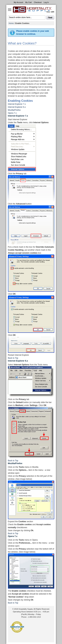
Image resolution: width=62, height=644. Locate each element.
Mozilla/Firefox (14, 110)
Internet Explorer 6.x (17, 107)
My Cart (29, 2)
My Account (18, 2)
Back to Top (13, 358)
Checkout (38, 2)
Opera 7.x (12, 113)
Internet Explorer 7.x (17, 104)
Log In (46, 2)
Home (11, 23)
